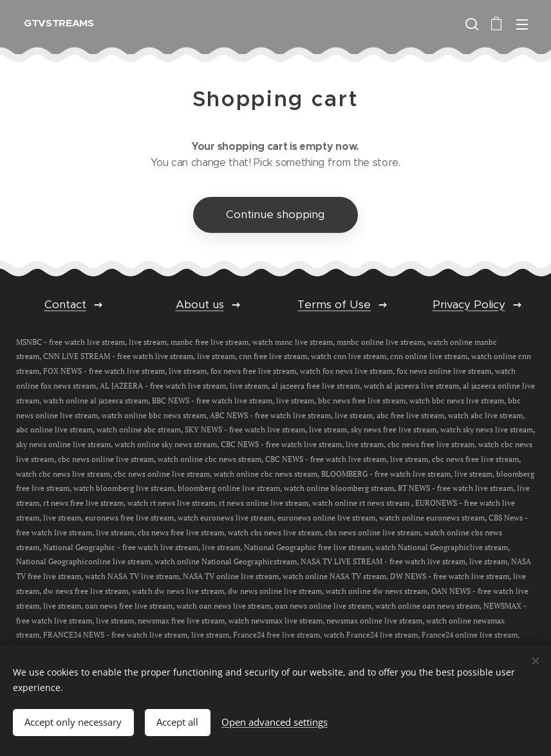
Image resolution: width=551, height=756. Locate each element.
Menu (522, 24)
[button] (471, 24)
